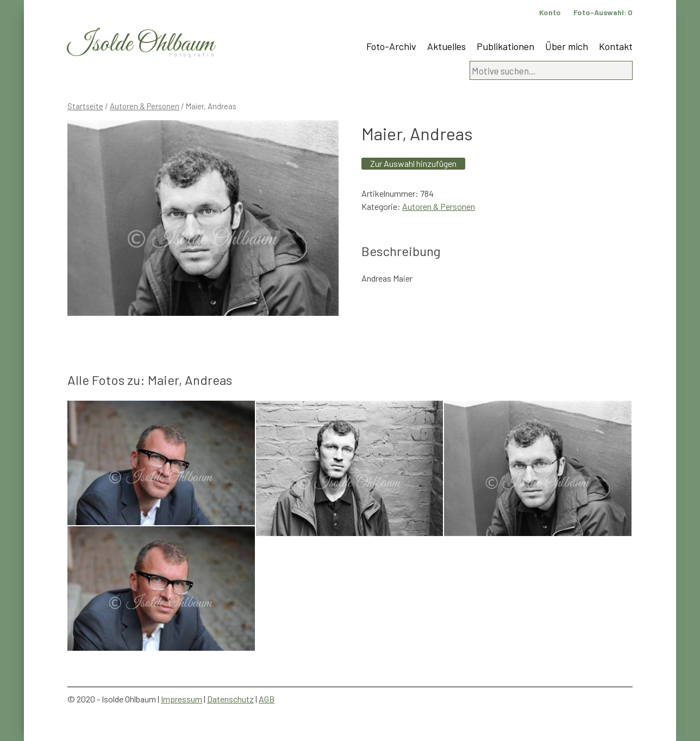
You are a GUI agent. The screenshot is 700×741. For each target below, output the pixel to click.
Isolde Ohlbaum (141, 44)
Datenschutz (230, 699)
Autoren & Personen (145, 106)
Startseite (85, 106)
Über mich (567, 46)
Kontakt (616, 46)
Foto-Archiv (391, 46)
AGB (267, 699)
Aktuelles (446, 46)
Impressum (182, 699)
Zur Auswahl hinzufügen (413, 163)
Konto (550, 12)
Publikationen (505, 46)
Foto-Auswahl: (603, 12)
